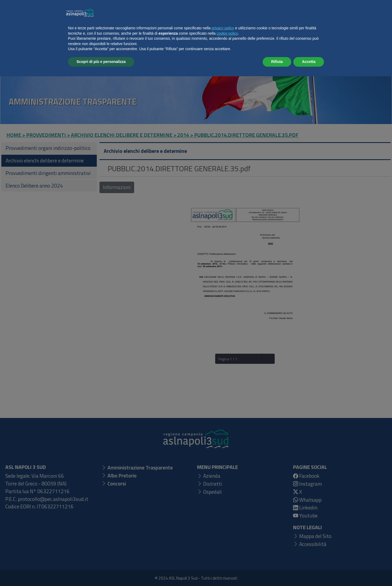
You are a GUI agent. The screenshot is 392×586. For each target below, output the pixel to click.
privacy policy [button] (223, 538)
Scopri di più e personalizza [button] (101, 571)
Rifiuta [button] (277, 571)
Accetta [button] (309, 571)
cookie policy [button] (227, 543)
